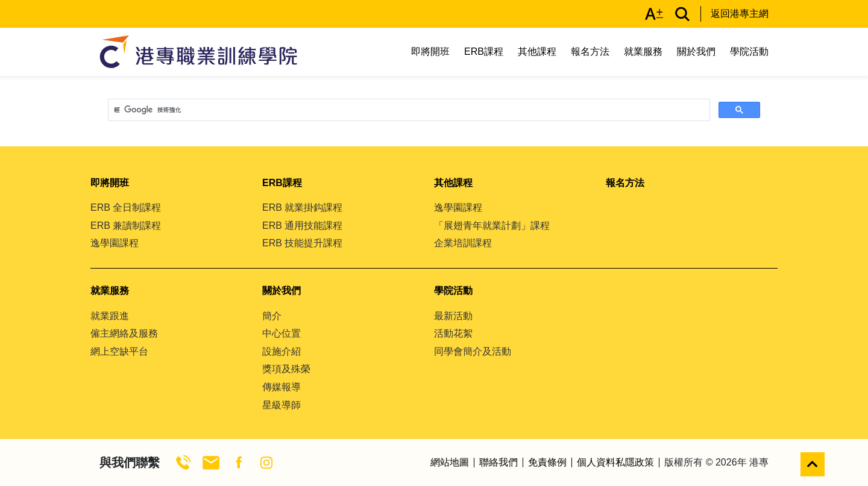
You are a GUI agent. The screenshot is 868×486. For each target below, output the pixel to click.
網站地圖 (450, 463)
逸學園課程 (115, 243)
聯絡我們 (498, 463)
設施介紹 (281, 351)
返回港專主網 (740, 14)
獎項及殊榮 (286, 369)
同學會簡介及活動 (473, 351)
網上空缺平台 (119, 351)
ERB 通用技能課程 (302, 226)
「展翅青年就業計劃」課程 (492, 226)
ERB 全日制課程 (126, 207)
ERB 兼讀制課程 (126, 226)
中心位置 (281, 333)
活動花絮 (453, 333)
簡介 (272, 316)
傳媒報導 (281, 387)
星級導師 (281, 405)
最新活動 (453, 316)
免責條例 (547, 463)
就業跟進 (110, 316)
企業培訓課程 (463, 243)
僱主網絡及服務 (124, 333)
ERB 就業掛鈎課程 (302, 207)
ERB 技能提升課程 (302, 243)
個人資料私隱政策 (615, 463)
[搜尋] (408, 110)
